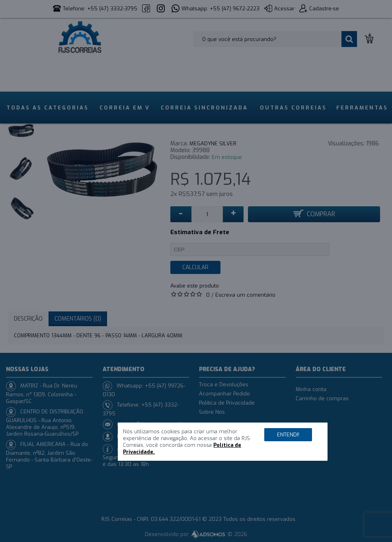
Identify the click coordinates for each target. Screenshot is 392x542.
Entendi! (288, 435)
